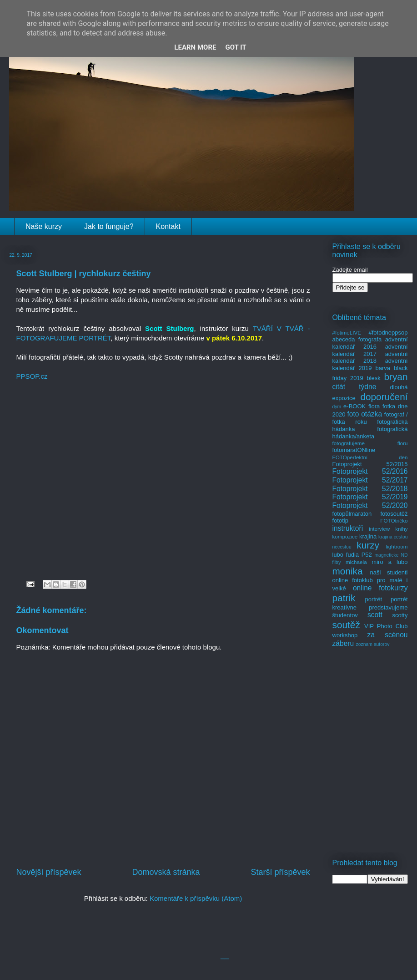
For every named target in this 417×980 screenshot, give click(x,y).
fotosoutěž (394, 514)
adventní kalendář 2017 (370, 350)
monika (348, 571)
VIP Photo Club (386, 626)
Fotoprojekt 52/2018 (370, 489)
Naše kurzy (44, 226)
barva (383, 368)
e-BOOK (354, 406)
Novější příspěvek (49, 872)
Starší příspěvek (280, 872)
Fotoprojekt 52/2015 (370, 464)
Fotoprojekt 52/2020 (370, 505)
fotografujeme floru (370, 443)
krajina (368, 536)
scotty (400, 615)
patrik (344, 598)
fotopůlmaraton (352, 514)
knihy (401, 529)
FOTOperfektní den (370, 457)
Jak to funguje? (109, 226)
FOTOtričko (394, 520)
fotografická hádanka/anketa (370, 433)
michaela (356, 562)
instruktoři (348, 528)
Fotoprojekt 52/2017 (370, 480)
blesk (373, 378)
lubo (338, 555)
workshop (345, 635)
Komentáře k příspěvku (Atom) (196, 898)
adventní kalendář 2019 (370, 364)
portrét (373, 599)
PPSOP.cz (32, 376)
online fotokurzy (380, 588)
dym (337, 407)
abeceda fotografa (357, 339)
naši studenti (389, 572)
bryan (396, 377)
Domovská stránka (166, 872)
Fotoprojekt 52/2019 (370, 497)
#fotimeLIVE (347, 333)
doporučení (384, 397)
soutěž (346, 625)
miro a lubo (389, 562)
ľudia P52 (359, 555)
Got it (236, 47)
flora (374, 406)
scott (375, 615)
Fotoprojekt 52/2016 (370, 471)
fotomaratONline (354, 450)
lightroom (397, 546)
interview (379, 529)
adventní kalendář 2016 (370, 343)
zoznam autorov (373, 644)
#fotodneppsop (388, 333)
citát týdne (354, 387)
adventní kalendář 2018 (370, 358)
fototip (340, 520)
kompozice (345, 536)
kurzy (368, 545)
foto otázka (364, 414)
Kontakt (168, 226)
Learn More (195, 47)
